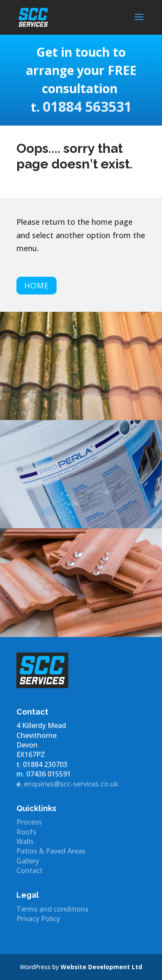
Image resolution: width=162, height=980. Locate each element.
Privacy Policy (38, 919)
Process (29, 822)
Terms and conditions (52, 909)
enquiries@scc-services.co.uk (71, 784)
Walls (25, 841)
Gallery (28, 861)
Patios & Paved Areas (51, 851)
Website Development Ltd (101, 967)
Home (37, 285)
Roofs (26, 832)
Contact (30, 870)
